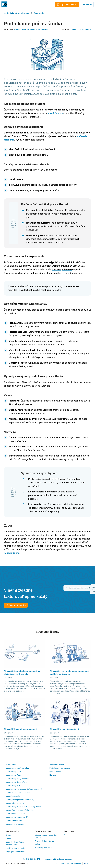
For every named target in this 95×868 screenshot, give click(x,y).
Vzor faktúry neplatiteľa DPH (18, 817)
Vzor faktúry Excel (13, 771)
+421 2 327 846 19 (32, 859)
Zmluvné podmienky (43, 847)
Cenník (9, 838)
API (65, 835)
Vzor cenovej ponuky (15, 824)
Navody (53, 775)
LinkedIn (74, 29)
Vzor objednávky (13, 796)
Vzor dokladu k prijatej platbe (18, 793)
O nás (8, 835)
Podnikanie (39, 13)
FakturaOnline (12, 553)
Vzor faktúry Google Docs (17, 782)
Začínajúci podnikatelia (15, 852)
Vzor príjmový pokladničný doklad (20, 810)
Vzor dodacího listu (14, 821)
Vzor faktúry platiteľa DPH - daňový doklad (24, 807)
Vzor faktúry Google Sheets (17, 778)
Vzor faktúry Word (13, 775)
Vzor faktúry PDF (13, 786)
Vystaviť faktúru (16, 605)
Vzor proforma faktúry (15, 803)
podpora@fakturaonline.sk (59, 859)
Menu (87, 4)
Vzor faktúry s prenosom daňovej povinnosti (24, 789)
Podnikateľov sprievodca (17, 13)
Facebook (87, 29)
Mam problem (55, 771)
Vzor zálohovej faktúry (15, 814)
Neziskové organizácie (15, 848)
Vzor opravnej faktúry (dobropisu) (20, 800)
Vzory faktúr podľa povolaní (18, 768)
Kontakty (78, 864)
